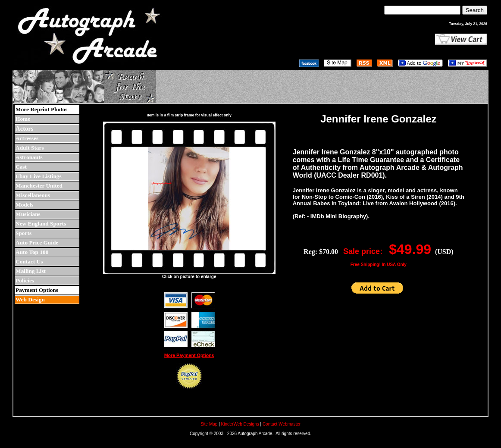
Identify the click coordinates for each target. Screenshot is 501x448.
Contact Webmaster (282, 424)
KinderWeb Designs (240, 424)
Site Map (209, 424)
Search (475, 10)
